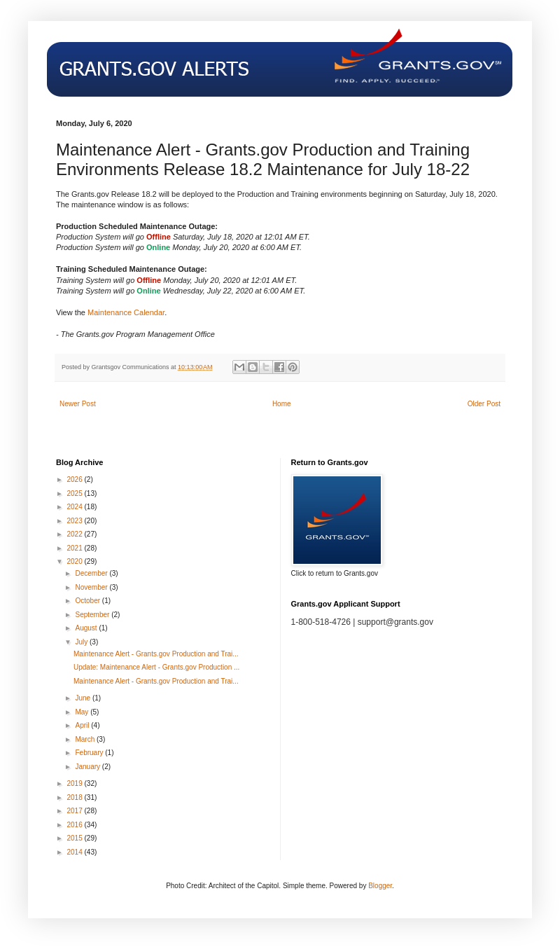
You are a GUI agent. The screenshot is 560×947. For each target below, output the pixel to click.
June (83, 698)
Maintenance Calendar (126, 312)
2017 (75, 811)
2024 (75, 507)
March (86, 739)
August (87, 628)
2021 (75, 548)
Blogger (380, 886)
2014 (75, 852)
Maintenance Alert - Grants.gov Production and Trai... (156, 654)
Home (282, 404)
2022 (75, 534)
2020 (75, 561)
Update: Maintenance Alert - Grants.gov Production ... (156, 667)
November (92, 587)
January (88, 767)
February (90, 753)
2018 (75, 797)
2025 (75, 493)
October (88, 601)
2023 (75, 521)
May (83, 712)
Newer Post (78, 404)
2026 (75, 479)
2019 (75, 783)
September (93, 615)
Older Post (484, 404)
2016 (75, 825)
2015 (75, 838)
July (82, 642)
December (92, 573)
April (83, 725)
